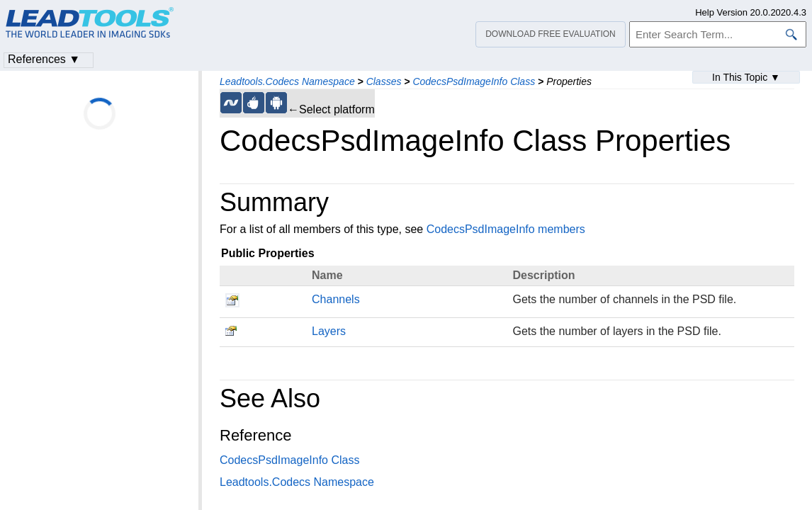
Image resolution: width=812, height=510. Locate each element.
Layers (329, 331)
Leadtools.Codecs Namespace (287, 81)
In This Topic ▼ (746, 77)
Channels (336, 299)
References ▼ (44, 59)
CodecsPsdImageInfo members (506, 229)
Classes (384, 81)
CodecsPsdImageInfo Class (474, 81)
